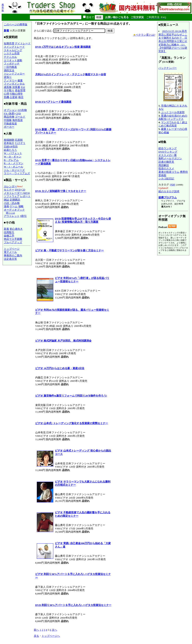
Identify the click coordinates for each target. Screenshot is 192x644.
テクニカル (10, 57)
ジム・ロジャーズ (14, 170)
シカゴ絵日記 (166, 179)
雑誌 (6, 200)
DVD (18, 190)
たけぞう (20, 143)
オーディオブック (14, 210)
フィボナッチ (12, 64)
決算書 (16, 87)
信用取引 (9, 232)
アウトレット (12, 216)
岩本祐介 (9, 143)
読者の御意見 (166, 162)
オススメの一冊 (168, 155)
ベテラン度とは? (144, 35)
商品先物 (9, 117)
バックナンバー (168, 68)
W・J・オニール (13, 167)
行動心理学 (16, 94)
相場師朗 (9, 140)
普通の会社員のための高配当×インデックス (173, 117)
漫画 (6, 206)
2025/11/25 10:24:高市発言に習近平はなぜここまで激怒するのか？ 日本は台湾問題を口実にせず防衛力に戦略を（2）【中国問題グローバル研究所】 (173, 41)
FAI (23, 87)
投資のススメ (166, 168)
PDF (173, 185)
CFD (18, 113)
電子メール (10, 252)
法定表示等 (10, 259)
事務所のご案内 (13, 255)
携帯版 (3, 7)
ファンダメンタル (14, 84)
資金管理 (20, 90)
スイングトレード (14, 47)
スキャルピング (13, 50)
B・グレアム (11, 160)
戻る (36, 636)
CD (23, 190)
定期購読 (15, 200)
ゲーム (14, 206)
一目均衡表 (10, 67)
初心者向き (16, 229)
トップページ (12, 249)
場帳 (21, 206)
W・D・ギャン (13, 157)
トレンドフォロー (14, 74)
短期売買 (9, 43)
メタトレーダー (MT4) (17, 193)
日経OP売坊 (11, 147)
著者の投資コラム (169, 172)
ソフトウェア (12, 196)
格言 (21, 97)
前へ (36, 630)
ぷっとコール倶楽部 (173, 112)
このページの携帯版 (16, 24)
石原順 (19, 140)
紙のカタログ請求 (169, 191)
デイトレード (23, 43)
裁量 (20, 80)
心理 (6, 94)
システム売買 (12, 53)
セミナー (9, 190)
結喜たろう (10, 150)
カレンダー (10, 186)
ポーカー (9, 127)
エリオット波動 (13, 60)
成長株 (8, 87)
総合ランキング (168, 148)
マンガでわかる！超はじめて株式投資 (173, 124)
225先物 (22, 110)
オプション (10, 110)
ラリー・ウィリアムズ (17, 173)
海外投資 (17, 120)
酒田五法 (9, 70)
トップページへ (51, 636)
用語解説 (164, 165)
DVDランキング (168, 152)
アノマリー (10, 80)
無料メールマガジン (170, 158)
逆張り (8, 77)
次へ (54, 630)
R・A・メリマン (14, 163)
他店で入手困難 (13, 239)
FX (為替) (9, 113)
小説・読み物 (12, 203)
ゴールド (20, 117)
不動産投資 (10, 124)
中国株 (8, 120)
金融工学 (9, 236)
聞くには (10, 213)
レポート (25, 196)
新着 (6, 31)
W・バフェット (13, 153)
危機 (6, 97)
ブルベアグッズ (13, 242)
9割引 (23, 216)
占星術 (14, 97)
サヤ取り (9, 90)
